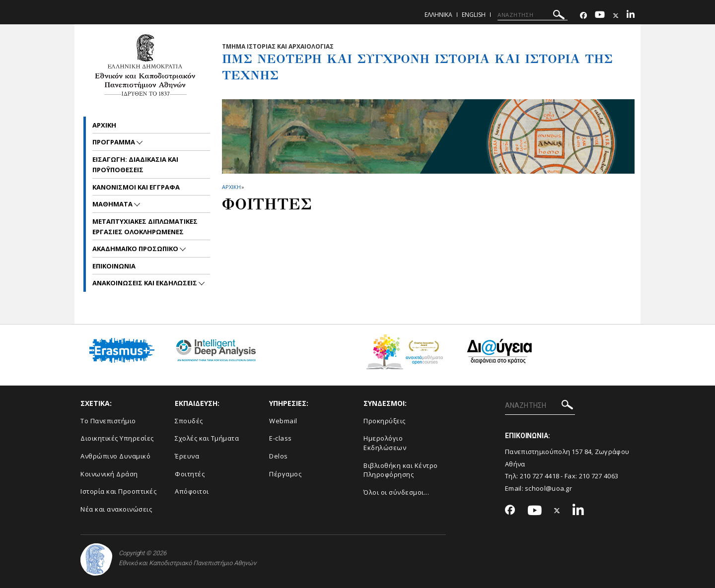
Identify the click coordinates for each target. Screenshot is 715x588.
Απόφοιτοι (192, 491)
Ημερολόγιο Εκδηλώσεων (385, 443)
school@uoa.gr (548, 488)
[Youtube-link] (600, 16)
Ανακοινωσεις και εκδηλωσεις (145, 283)
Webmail (283, 421)
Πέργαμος (285, 474)
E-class (281, 438)
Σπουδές (189, 421)
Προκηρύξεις (385, 421)
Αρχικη (104, 125)
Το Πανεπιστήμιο (108, 421)
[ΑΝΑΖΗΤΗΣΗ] (533, 15)
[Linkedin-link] (631, 16)
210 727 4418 (540, 476)
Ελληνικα (438, 15)
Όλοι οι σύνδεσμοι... (396, 492)
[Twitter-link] (616, 16)
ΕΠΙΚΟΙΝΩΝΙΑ (114, 266)
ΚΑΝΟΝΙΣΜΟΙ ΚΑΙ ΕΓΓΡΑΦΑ (136, 187)
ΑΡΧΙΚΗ (231, 187)
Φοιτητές (190, 474)
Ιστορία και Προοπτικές (118, 491)
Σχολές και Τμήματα (207, 438)
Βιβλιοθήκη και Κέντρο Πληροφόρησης (401, 470)
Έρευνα (187, 456)
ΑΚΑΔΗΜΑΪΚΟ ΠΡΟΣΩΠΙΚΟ (136, 249)
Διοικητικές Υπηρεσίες (117, 438)
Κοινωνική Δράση (109, 474)
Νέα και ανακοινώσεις (116, 509)
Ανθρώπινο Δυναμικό (115, 456)
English (474, 15)
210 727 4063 (599, 476)
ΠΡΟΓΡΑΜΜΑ (114, 142)
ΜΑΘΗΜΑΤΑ (113, 204)
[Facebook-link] (583, 16)
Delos (279, 456)
